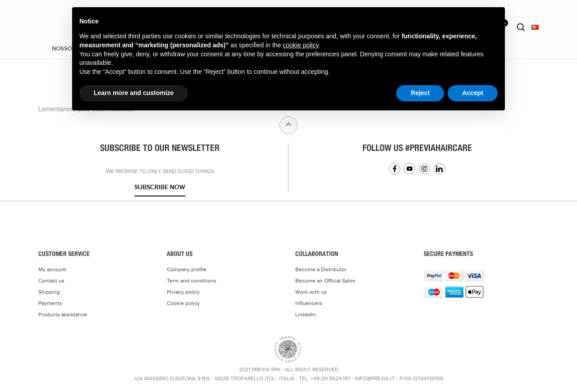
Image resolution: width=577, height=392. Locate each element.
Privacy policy (183, 292)
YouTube (410, 169)
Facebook (395, 169)
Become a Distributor (321, 269)
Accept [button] (473, 93)
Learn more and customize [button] (134, 93)
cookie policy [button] (300, 45)
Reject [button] (420, 93)
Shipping (49, 292)
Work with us (311, 292)
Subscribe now (160, 187)
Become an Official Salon (325, 281)
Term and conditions (192, 281)
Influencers (309, 303)
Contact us (51, 281)
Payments (50, 303)
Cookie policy (183, 303)
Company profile (187, 269)
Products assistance (63, 315)
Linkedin (439, 169)
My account (52, 269)
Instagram (424, 169)
